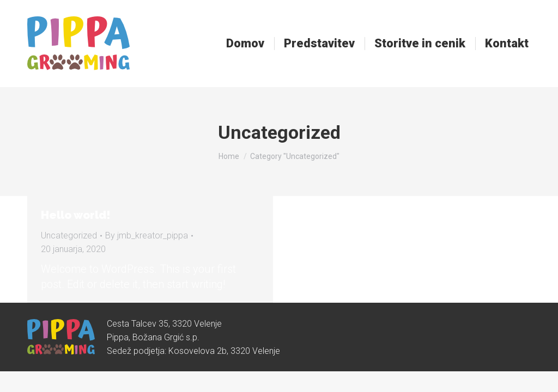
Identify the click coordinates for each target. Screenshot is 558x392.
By (147, 235)
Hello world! (76, 215)
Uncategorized (69, 235)
